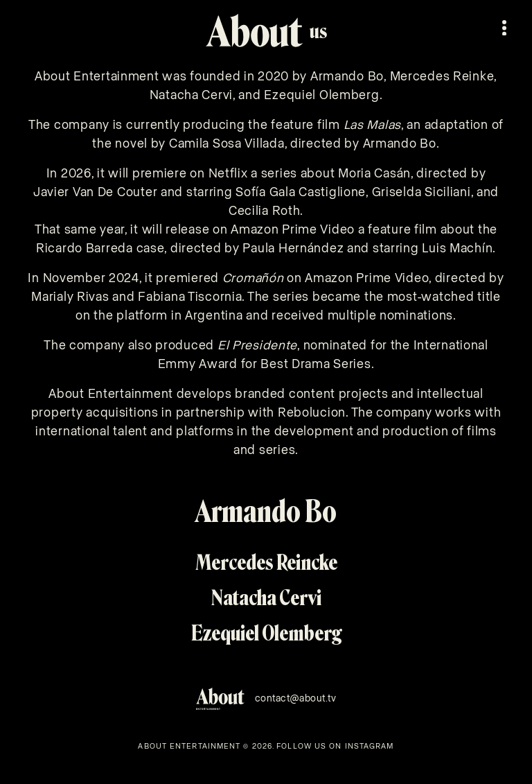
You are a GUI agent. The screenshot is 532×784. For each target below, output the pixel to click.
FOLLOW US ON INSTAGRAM (335, 746)
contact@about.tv (296, 699)
